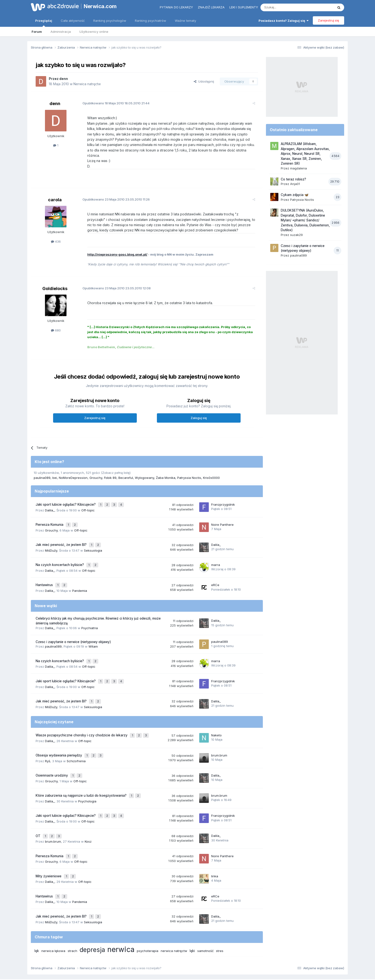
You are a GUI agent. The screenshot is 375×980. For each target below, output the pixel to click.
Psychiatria (90, 615)
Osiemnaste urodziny (52, 755)
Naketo (216, 717)
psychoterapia (148, 919)
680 (56, 325)
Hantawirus (45, 573)
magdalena (298, 168)
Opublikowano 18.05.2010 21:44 (112, 103)
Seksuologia (93, 541)
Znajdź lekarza (211, 7)
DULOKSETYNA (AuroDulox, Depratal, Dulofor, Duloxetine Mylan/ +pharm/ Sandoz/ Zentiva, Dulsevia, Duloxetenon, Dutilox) (305, 220)
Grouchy (96, 472)
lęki (192, 919)
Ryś (48, 741)
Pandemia (80, 578)
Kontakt (237, 956)
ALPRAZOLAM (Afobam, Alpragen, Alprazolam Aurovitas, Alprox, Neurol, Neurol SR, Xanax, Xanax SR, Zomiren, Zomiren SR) (305, 154)
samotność (205, 919)
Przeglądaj (44, 23)
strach (72, 919)
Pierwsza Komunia (50, 517)
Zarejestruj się (328, 20)
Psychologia (87, 778)
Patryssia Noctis (189, 472)
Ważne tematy (185, 21)
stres (220, 919)
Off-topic (88, 503)
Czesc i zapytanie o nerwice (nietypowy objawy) (73, 629)
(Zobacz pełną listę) (116, 467)
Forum (37, 32)
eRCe (215, 573)
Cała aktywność (73, 21)
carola (55, 194)
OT (39, 811)
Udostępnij (204, 81)
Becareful (126, 472)
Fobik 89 (110, 472)
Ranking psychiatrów (151, 21)
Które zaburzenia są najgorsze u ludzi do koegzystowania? (82, 773)
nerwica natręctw (174, 919)
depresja (92, 918)
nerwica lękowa (53, 919)
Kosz (88, 815)
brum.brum (219, 736)
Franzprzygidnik (223, 498)
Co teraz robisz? (293, 179)
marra (216, 554)
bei (55, 472)
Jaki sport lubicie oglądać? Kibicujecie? (66, 498)
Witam (93, 634)
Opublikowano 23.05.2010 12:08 (113, 283)
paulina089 (42, 472)
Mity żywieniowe (49, 848)
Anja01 (295, 184)
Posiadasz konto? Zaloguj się (284, 21)
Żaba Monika (166, 472)
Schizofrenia (76, 741)
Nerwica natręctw (87, 84)
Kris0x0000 (211, 472)
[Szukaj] (285, 7)
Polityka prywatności (169, 956)
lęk (37, 919)
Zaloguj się (199, 413)
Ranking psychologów (110, 21)
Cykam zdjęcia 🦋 (295, 195)
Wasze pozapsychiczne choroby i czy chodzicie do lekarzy (82, 717)
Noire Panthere (222, 517)
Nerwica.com (100, 6)
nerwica (121, 917)
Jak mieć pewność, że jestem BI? (62, 536)
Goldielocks (55, 283)
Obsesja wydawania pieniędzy (59, 736)
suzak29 (296, 235)
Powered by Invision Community (187, 972)
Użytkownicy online (94, 32)
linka (215, 848)
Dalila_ (50, 503)
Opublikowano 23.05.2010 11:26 (112, 194)
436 (56, 236)
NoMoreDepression (73, 472)
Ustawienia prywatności (208, 956)
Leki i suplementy (244, 7)
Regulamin (140, 956)
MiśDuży (51, 541)
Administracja (61, 32)
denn (64, 79)
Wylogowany (144, 472)
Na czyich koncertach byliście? (60, 554)
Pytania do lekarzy (176, 7)
